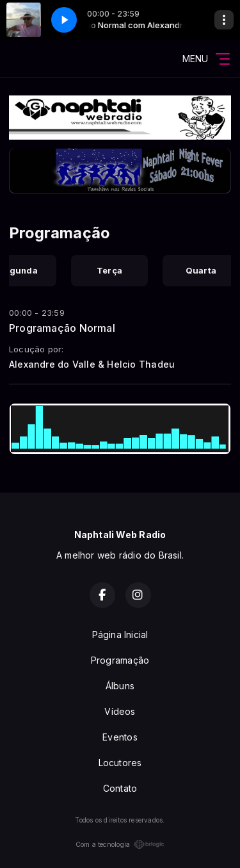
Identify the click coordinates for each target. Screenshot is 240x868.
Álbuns (120, 686)
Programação (120, 660)
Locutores (120, 763)
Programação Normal (62, 328)
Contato (120, 788)
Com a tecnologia (120, 844)
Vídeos (120, 711)
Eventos (120, 737)
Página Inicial (120, 635)
